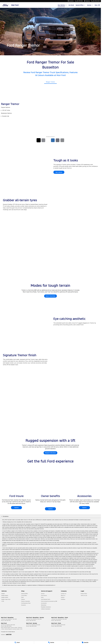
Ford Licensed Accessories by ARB (49, 601)
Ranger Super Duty (6, 599)
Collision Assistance (46, 609)
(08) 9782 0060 (58, 626)
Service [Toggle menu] (90, 5)
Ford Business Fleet (26, 603)
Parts (42, 597)
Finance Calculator (26, 601)
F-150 (3, 601)
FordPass (63, 599)
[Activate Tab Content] (39, 140)
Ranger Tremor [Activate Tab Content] (50, 82)
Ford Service (44, 595)
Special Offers (25, 594)
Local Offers (24, 595)
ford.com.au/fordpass (44, 531)
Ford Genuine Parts (46, 599)
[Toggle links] (6, 635)
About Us (63, 595)
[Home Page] (5, 5)
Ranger (3, 594)
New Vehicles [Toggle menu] (62, 5)
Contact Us (64, 594)
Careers (63, 597)
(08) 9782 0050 (33, 626)
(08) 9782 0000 (8, 626)
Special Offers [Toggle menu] (81, 5)
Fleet (22, 597)
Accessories (44, 603)
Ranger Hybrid (5, 597)
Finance (23, 599)
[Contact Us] (71, 1)
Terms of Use (84, 595)
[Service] (51, 642)
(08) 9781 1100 (7, 621)
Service (43, 594)
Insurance (24, 605)
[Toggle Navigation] (97, 5)
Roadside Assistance (46, 607)
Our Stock (71, 5)
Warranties (44, 605)
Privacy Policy (84, 594)
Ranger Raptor (5, 595)
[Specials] (85, 642)
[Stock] (17, 642)
